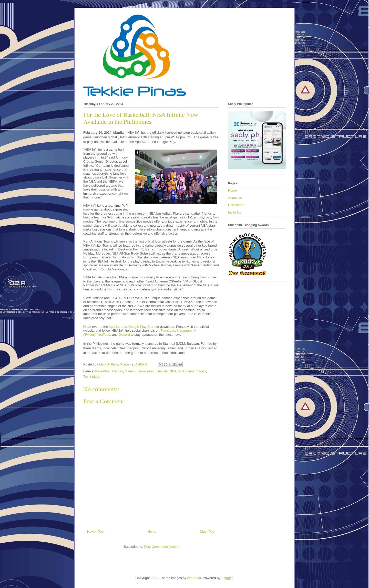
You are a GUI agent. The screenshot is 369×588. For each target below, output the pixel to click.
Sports (201, 371)
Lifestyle (162, 371)
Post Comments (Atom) (161, 547)
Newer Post (96, 532)
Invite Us (235, 212)
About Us (235, 198)
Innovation (146, 371)
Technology (92, 377)
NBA (173, 371)
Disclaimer (236, 205)
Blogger (227, 578)
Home (152, 532)
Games (118, 371)
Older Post (207, 532)
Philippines (186, 371)
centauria (194, 578)
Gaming (131, 371)
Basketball (103, 371)
